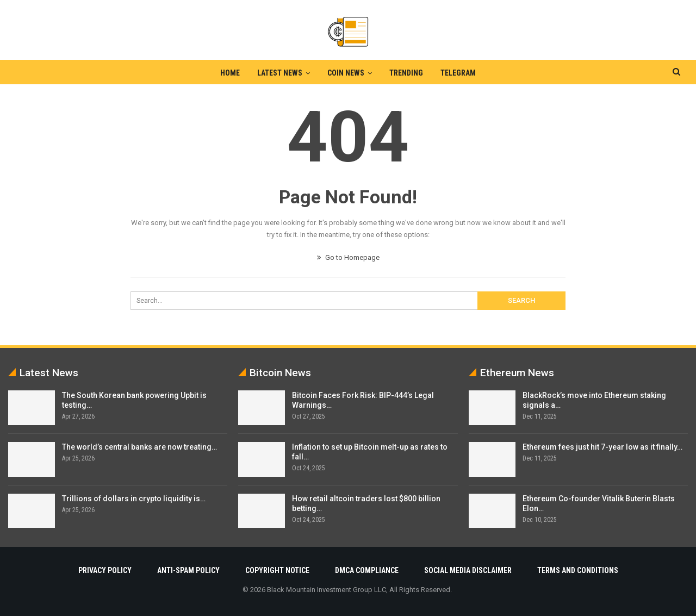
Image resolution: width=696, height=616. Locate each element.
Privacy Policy (105, 570)
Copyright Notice (277, 570)
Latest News (278, 73)
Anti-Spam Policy (188, 570)
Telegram (461, 73)
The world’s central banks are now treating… (139, 447)
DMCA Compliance (367, 570)
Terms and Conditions (578, 570)
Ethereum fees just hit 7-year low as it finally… (602, 447)
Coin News (346, 73)
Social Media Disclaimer (468, 570)
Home (227, 73)
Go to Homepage (348, 257)
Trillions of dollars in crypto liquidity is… (134, 499)
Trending (408, 73)
